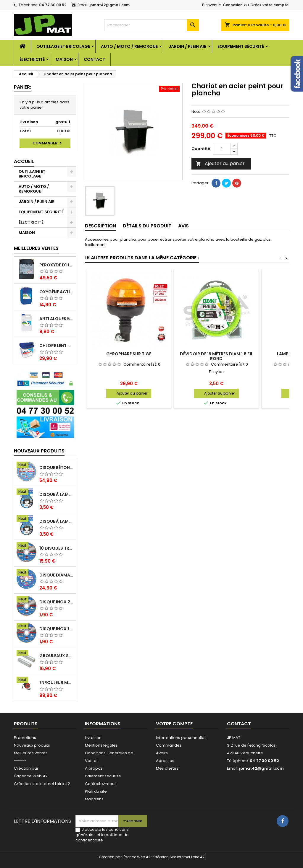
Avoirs (162, 753)
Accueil (24, 161)
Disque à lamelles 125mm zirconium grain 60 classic (56, 521)
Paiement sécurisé (103, 776)
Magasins (94, 799)
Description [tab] (100, 226)
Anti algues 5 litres (56, 319)
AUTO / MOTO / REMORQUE (129, 46)
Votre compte (174, 724)
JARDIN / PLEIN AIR (188, 46)
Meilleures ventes (31, 753)
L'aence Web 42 (136, 857)
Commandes (169, 745)
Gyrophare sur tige (129, 354)
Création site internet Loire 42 (42, 784)
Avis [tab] (183, 226)
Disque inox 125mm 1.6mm (56, 629)
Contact (94, 59)
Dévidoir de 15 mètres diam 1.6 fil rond (216, 356)
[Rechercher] (151, 25)
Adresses (165, 761)
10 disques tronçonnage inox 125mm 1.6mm (56, 548)
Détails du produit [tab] (147, 226)
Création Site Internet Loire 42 (179, 857)
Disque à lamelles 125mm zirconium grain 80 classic (56, 494)
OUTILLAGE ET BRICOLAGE (63, 46)
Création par (26, 768)
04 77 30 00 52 (53, 5)
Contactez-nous (101, 784)
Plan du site (96, 791)
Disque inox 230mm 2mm (56, 602)
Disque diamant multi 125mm (56, 575)
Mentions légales (101, 745)
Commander (48, 143)
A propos (94, 768)
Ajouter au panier (220, 163)
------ (20, 761)
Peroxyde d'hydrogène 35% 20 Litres (56, 265)
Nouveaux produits (39, 451)
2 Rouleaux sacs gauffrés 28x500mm (56, 656)
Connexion (233, 5)
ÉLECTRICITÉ (32, 59)
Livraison (93, 738)
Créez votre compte (269, 5)
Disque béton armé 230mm (56, 468)
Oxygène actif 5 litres (56, 292)
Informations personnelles (181, 738)
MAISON (64, 59)
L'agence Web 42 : (32, 776)
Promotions (25, 738)
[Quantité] (222, 149)
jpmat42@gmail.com (109, 5)
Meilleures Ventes (36, 248)
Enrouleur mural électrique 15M (56, 683)
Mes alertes (167, 768)
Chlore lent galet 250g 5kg (56, 346)
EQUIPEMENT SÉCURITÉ (241, 46)
